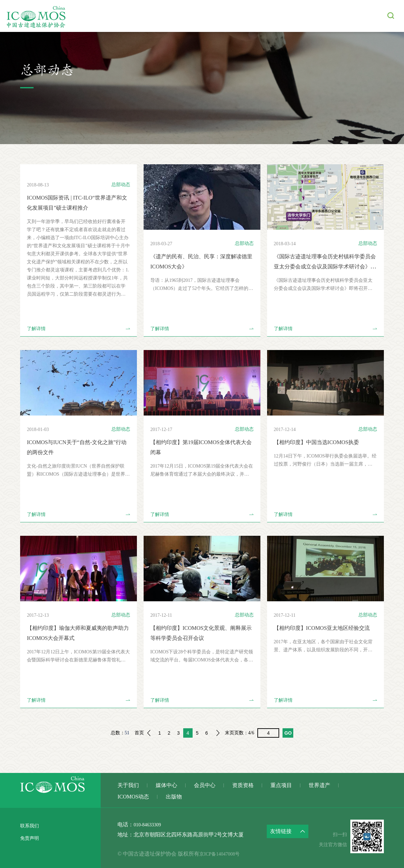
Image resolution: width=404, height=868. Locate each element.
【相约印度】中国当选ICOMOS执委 (322, 442)
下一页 (218, 733)
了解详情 (79, 329)
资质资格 (219, 16)
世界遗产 (289, 16)
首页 (139, 733)
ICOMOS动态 (329, 16)
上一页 (149, 733)
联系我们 (31, 826)
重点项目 (254, 16)
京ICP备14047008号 (229, 854)
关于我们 (114, 16)
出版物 (366, 16)
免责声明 (31, 838)
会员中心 (184, 16)
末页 (230, 733)
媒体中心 (149, 16)
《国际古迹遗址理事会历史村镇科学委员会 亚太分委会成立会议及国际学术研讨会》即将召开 (325, 266)
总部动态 (121, 185)
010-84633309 (149, 824)
